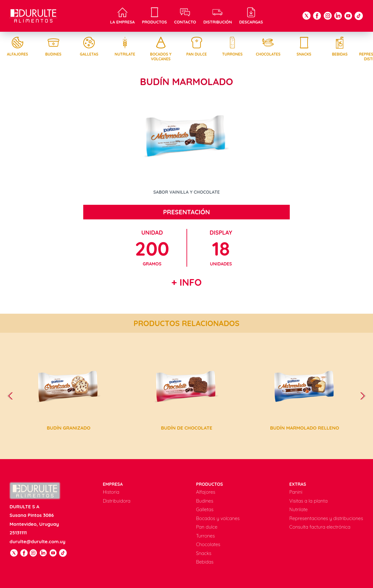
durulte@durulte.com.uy (37, 541)
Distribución (218, 16)
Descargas (251, 16)
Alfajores (17, 47)
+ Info (186, 282)
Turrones (232, 47)
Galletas (89, 47)
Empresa (113, 484)
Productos (155, 16)
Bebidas (340, 47)
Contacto (185, 16)
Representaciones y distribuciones (326, 518)
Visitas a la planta (309, 501)
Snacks (304, 47)
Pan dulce (197, 47)
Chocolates (268, 47)
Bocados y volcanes (161, 49)
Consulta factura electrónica (320, 527)
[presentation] (13, 396)
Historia (111, 492)
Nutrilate (125, 47)
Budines (53, 47)
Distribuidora (117, 501)
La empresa (122, 16)
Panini (296, 492)
